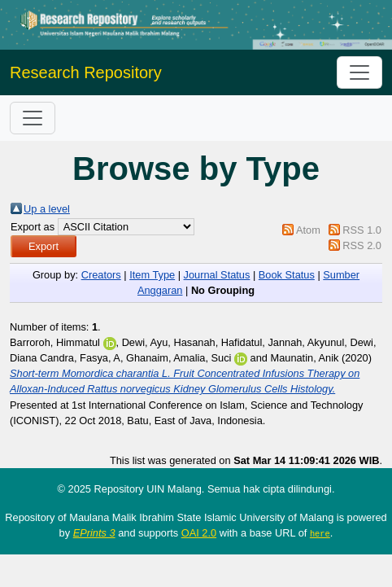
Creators (101, 275)
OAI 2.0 (199, 533)
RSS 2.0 (362, 245)
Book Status (287, 275)
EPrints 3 (94, 533)
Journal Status (217, 275)
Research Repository (86, 72)
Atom (308, 230)
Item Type (152, 275)
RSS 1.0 (362, 230)
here (320, 533)
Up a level (47, 209)
